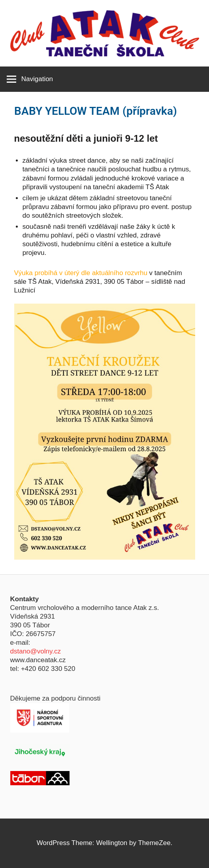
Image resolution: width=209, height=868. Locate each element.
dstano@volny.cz (36, 651)
